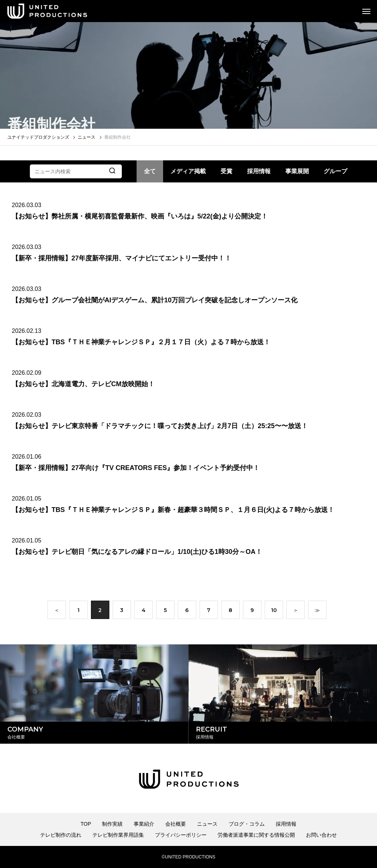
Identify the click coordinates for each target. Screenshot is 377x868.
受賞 (226, 171)
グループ (335, 171)
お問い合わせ (321, 835)
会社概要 (176, 824)
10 (274, 612)
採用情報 (259, 171)
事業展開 (297, 171)
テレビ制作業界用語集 (118, 835)
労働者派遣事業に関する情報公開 (256, 835)
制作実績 (112, 824)
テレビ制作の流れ (61, 835)
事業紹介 (144, 824)
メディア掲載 (188, 171)
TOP (86, 824)
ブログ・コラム (247, 824)
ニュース (207, 824)
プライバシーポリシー (181, 835)
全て (150, 171)
